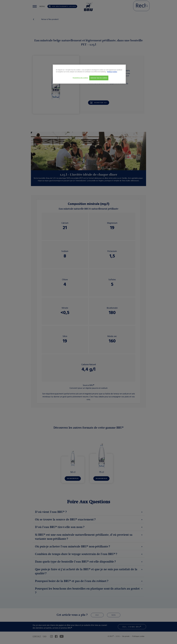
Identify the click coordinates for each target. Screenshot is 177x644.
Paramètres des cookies (80, 78)
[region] (89, 74)
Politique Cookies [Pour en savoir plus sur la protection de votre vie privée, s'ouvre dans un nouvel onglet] (112, 72)
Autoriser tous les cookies (99, 78)
